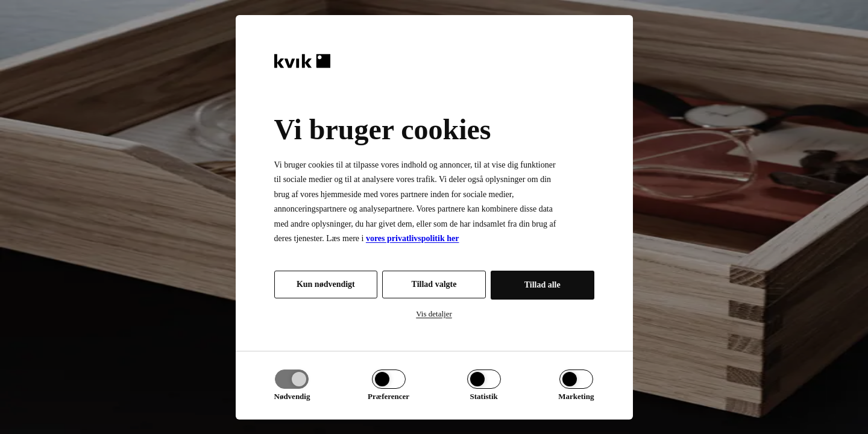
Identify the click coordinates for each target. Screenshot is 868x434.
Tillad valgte (434, 284)
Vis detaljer (434, 314)
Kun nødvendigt (326, 284)
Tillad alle (542, 285)
